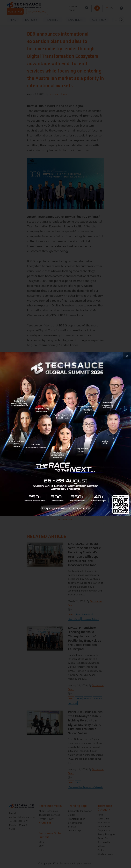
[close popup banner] (127, 356)
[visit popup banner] (65, 434)
